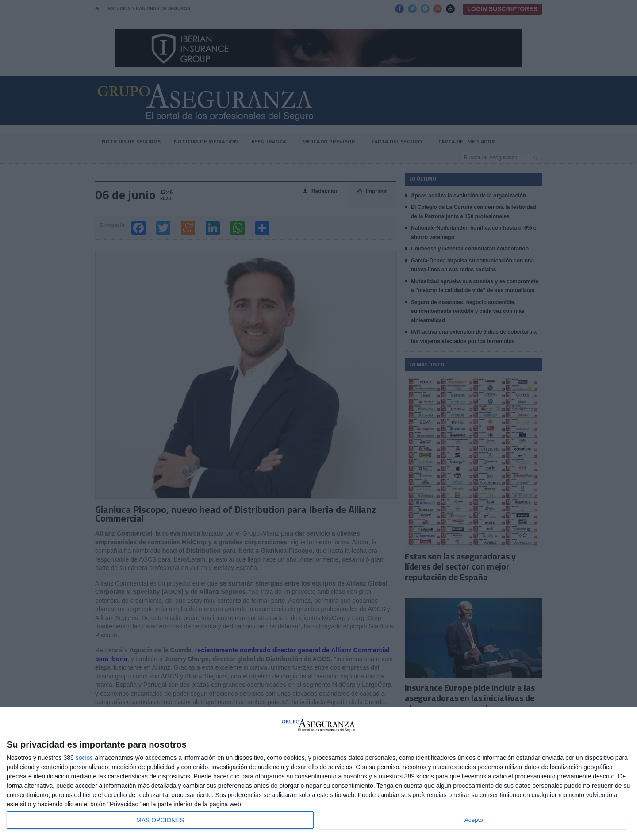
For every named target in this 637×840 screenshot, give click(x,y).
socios (84, 758)
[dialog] (318, 774)
